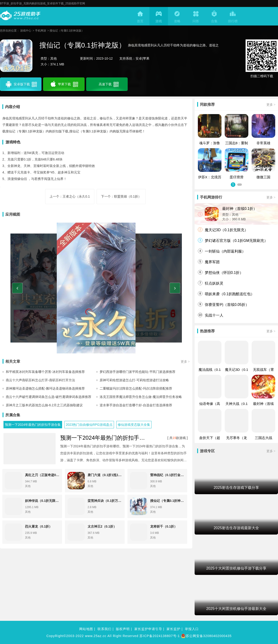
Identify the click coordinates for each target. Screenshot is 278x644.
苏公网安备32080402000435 (206, 636)
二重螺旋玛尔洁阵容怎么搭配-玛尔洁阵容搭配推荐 (136, 388)
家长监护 (174, 629)
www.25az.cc (96, 636)
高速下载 (108, 84)
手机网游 (41, 31)
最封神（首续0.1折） (240, 209)
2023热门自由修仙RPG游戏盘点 (89, 425)
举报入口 (192, 629)
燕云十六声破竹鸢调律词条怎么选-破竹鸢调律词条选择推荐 (49, 397)
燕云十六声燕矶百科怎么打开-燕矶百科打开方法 (40, 380)
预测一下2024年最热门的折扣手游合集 (33, 425)
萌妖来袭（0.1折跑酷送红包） (230, 294)
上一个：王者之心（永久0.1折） (70, 199)
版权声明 (123, 629)
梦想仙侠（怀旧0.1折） (224, 273)
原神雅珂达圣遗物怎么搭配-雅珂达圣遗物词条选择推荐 (45, 388)
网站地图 (86, 629)
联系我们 (104, 629)
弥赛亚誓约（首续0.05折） (227, 305)
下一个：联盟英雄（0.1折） (121, 196)
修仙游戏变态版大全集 (134, 425)
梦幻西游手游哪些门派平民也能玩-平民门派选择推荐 (137, 372)
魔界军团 (212, 262)
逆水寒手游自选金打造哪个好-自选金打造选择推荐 (136, 405)
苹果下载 (64, 84)
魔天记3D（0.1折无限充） (226, 230)
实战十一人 (214, 315)
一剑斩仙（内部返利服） (225, 251)
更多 (185, 362)
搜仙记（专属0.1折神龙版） (67, 31)
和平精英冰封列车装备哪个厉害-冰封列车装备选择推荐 (45, 372)
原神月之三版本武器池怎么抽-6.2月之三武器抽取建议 (44, 405)
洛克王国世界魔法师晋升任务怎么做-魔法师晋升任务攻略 (141, 397)
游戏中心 (26, 31)
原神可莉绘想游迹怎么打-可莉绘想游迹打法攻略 (134, 380)
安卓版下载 (21, 84)
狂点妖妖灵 (214, 283)
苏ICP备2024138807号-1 (160, 636)
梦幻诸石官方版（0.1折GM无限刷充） (236, 241)
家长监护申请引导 (148, 629)
